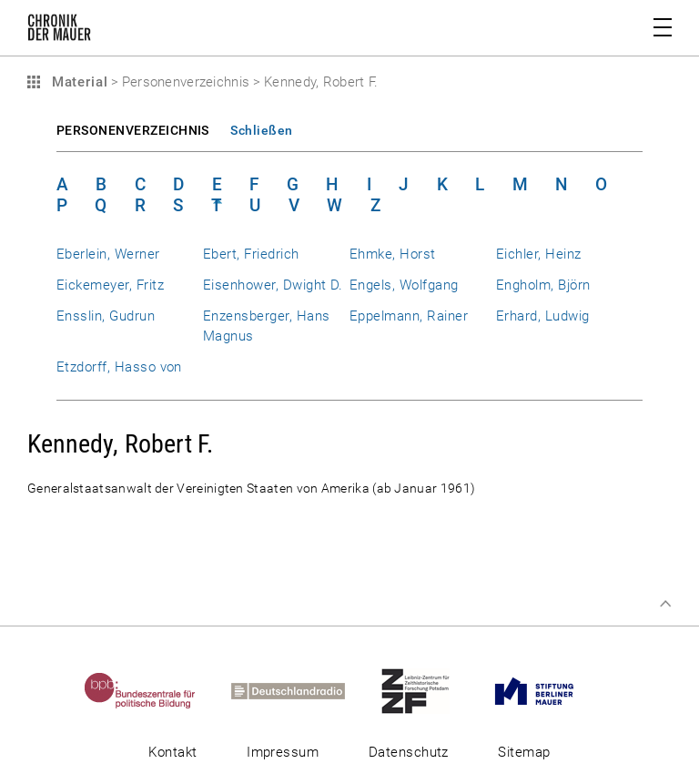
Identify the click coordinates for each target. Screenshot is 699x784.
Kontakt (172, 752)
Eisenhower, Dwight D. (273, 285)
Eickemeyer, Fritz (110, 285)
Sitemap (524, 752)
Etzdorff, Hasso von (119, 367)
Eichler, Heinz (539, 254)
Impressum (283, 752)
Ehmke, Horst (393, 254)
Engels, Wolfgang (404, 285)
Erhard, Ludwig (543, 316)
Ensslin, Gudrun (106, 316)
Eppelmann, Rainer (409, 316)
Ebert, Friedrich (251, 254)
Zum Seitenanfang (665, 604)
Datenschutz (409, 752)
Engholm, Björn (543, 285)
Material (77, 82)
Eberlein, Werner (108, 254)
